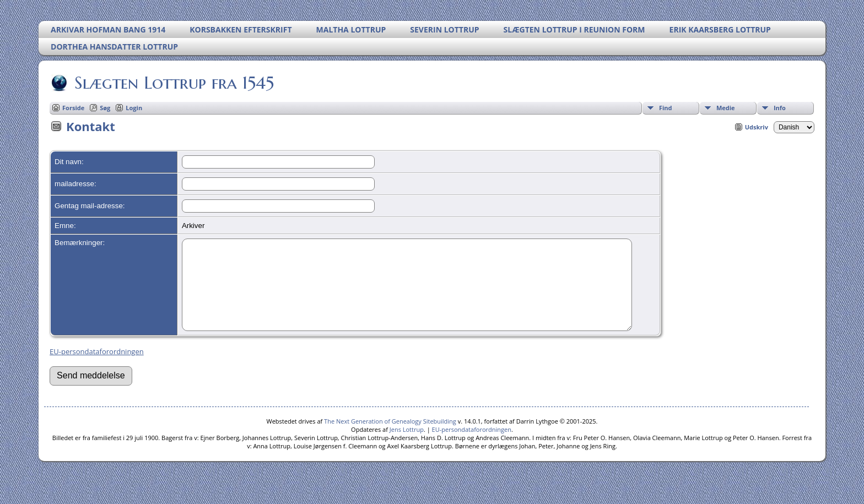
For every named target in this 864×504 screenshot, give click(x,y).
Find (666, 108)
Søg (105, 108)
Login (134, 108)
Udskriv (757, 127)
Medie (726, 108)
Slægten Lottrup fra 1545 (173, 83)
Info (780, 108)
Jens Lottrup (407, 446)
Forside (73, 108)
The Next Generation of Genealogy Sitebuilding (390, 438)
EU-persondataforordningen (97, 368)
